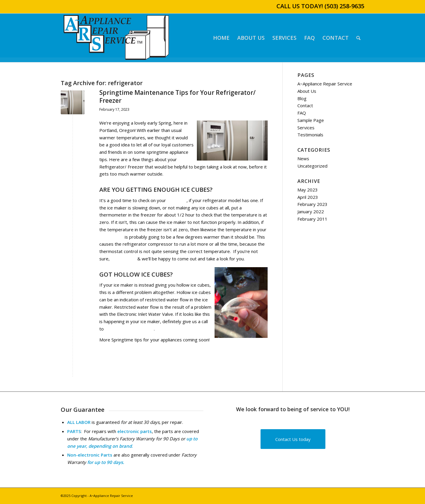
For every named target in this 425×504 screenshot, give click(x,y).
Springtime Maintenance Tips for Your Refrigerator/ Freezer (177, 96)
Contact (305, 105)
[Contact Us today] (293, 439)
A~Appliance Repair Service (325, 84)
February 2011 (312, 219)
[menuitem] (221, 38)
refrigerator (111, 237)
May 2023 (308, 190)
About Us (307, 91)
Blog (302, 98)
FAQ (302, 113)
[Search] (358, 38)
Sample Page (311, 120)
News (303, 158)
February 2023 (312, 204)
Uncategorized (312, 166)
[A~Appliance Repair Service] (116, 38)
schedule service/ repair (129, 329)
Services (306, 128)
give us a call (123, 259)
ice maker (177, 200)
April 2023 (308, 197)
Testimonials (310, 135)
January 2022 (311, 211)
